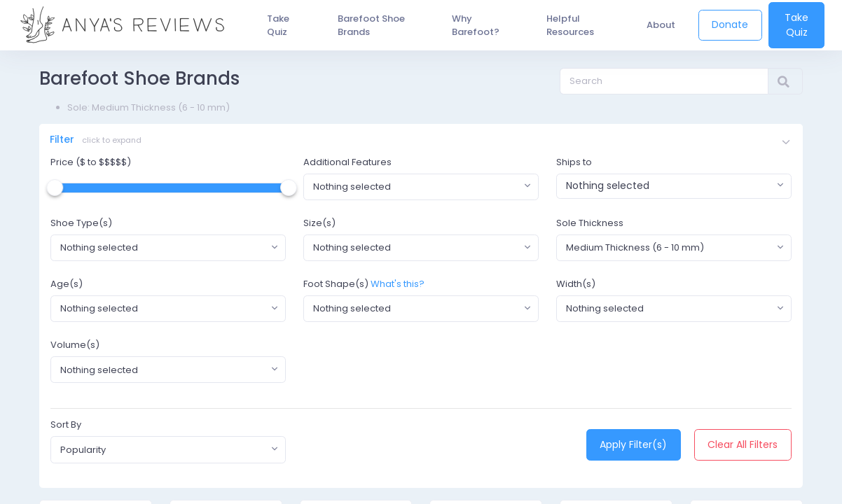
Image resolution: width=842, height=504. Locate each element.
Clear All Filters (743, 447)
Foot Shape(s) (336, 287)
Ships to (574, 164)
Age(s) (67, 287)
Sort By (66, 427)
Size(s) (319, 225)
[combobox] (421, 189)
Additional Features (347, 164)
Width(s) (576, 287)
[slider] (55, 190)
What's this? (398, 287)
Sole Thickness (590, 225)
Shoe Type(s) (81, 225)
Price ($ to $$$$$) (91, 164)
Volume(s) (75, 348)
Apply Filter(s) (633, 447)
